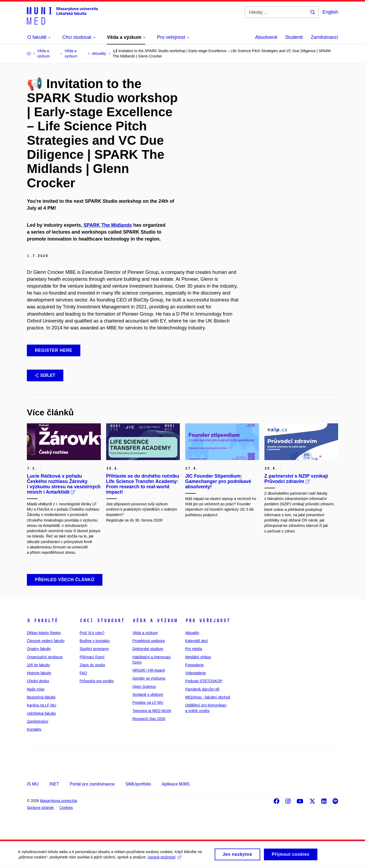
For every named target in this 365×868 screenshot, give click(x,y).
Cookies (66, 808)
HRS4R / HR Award (149, 670)
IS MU (33, 784)
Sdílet (45, 375)
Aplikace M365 (176, 784)
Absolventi (266, 37)
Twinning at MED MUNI (152, 711)
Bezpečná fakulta (41, 697)
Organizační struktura (45, 657)
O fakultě (42, 621)
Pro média (194, 649)
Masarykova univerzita (58, 801)
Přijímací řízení (92, 657)
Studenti (294, 37)
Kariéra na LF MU (42, 705)
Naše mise (36, 689)
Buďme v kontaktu (95, 641)
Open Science (144, 687)
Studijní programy (94, 649)
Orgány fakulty (39, 649)
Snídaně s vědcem (148, 695)
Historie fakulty (39, 673)
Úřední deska (38, 681)
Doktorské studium (148, 649)
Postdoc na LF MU (148, 702)
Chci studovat (102, 621)
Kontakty (34, 729)
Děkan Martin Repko (44, 633)
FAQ (83, 673)
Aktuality (192, 633)
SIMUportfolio (138, 784)
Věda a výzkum (155, 621)
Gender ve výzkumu (149, 678)
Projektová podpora (149, 641)
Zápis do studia (92, 665)
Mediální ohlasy (198, 657)
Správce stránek (40, 808)
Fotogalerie (194, 665)
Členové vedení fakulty (46, 641)
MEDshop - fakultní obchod (208, 697)
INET (54, 784)
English (330, 12)
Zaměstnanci (324, 37)
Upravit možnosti (165, 860)
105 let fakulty (38, 665)
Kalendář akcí (197, 641)
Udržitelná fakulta (41, 713)
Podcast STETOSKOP (204, 681)
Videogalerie (196, 673)
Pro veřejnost (208, 621)
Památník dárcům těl (202, 689)
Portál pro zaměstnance (92, 784)
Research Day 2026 (149, 719)
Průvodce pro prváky (97, 681)
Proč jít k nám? (92, 633)
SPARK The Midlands (108, 225)
